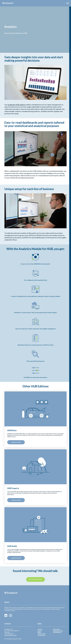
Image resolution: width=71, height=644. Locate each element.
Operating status (58, 631)
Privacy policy (42, 634)
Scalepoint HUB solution (16, 105)
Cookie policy (41, 635)
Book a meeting (35, 579)
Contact (40, 629)
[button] (68, 3)
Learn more (16, 442)
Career (40, 631)
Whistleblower (57, 632)
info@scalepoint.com (10, 635)
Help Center (57, 629)
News (39, 632)
